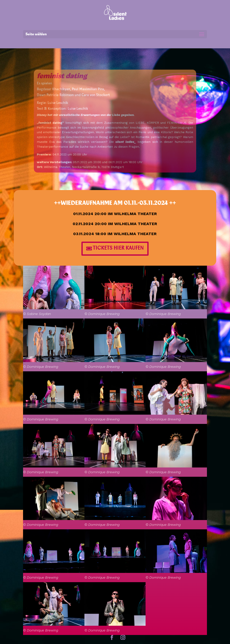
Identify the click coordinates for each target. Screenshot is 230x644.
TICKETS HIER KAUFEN (118, 249)
